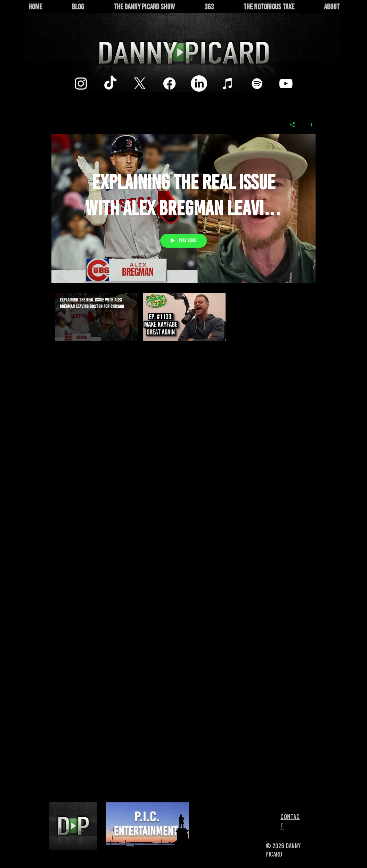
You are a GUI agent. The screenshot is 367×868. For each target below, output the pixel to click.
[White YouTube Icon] (286, 84)
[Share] (292, 125)
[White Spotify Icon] (257, 84)
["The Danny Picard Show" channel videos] (183, 325)
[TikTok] (110, 84)
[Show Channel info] (309, 125)
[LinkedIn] (199, 84)
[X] (140, 84)
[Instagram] (81, 84)
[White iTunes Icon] (228, 84)
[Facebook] (169, 84)
